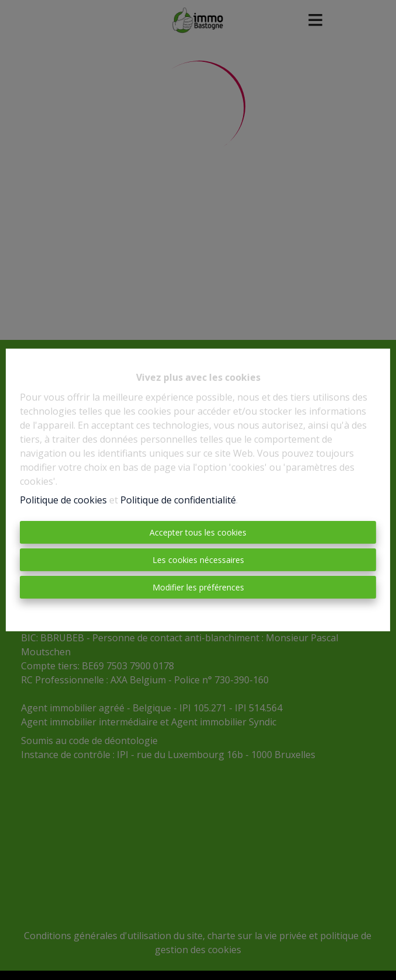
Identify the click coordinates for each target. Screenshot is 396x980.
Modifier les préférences (198, 587)
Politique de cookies (63, 500)
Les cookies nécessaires (198, 560)
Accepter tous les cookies (198, 532)
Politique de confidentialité (178, 500)
